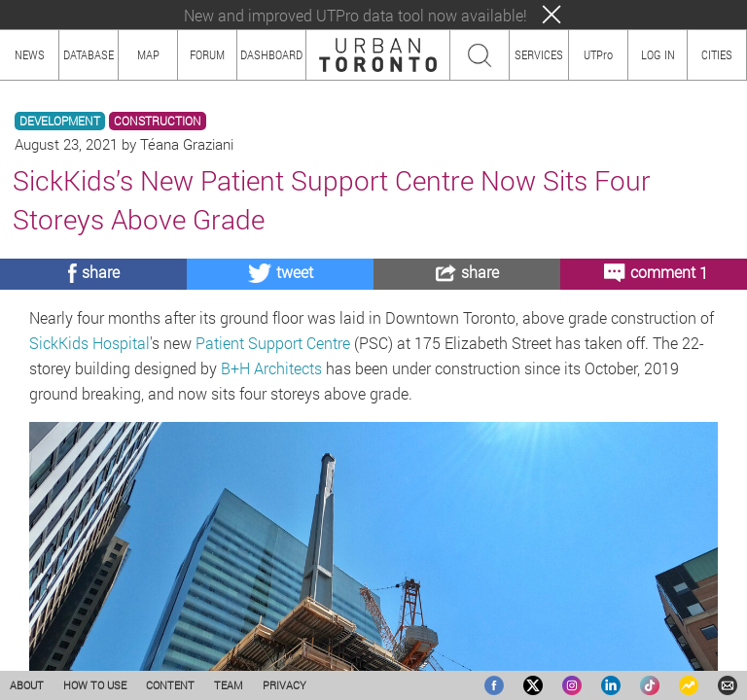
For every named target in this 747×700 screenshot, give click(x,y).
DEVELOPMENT (60, 121)
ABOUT (27, 685)
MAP (148, 54)
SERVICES (539, 54)
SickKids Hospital (89, 343)
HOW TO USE (95, 685)
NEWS (30, 54)
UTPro (598, 54)
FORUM (207, 54)
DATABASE (89, 54)
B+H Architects (271, 368)
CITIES (717, 54)
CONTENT (170, 685)
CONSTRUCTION (158, 121)
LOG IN (658, 54)
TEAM (229, 685)
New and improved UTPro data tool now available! (356, 15)
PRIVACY (285, 685)
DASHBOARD (271, 54)
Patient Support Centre (273, 343)
